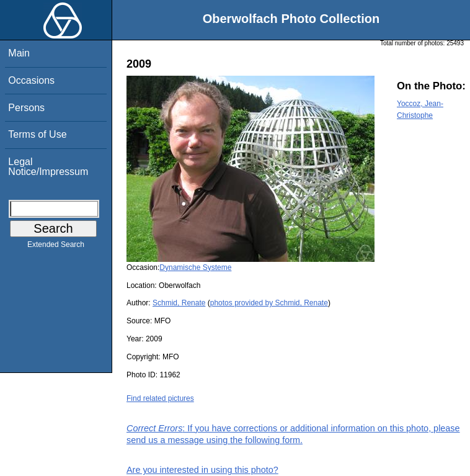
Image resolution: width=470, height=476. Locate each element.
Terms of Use (37, 134)
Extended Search (56, 247)
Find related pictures (160, 398)
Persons (26, 108)
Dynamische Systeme (195, 267)
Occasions (31, 80)
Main (19, 53)
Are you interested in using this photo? (202, 470)
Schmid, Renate (179, 303)
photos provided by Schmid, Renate (269, 303)
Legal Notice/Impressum (48, 167)
